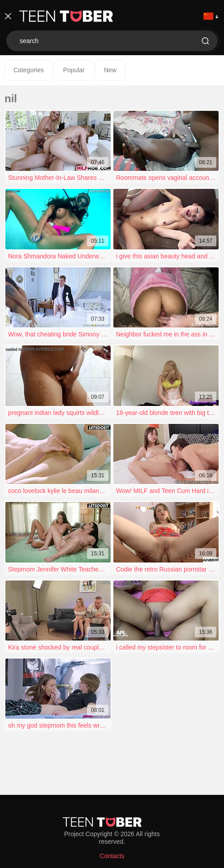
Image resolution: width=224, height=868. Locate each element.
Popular (74, 70)
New (110, 70)
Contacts (112, 856)
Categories (29, 70)
